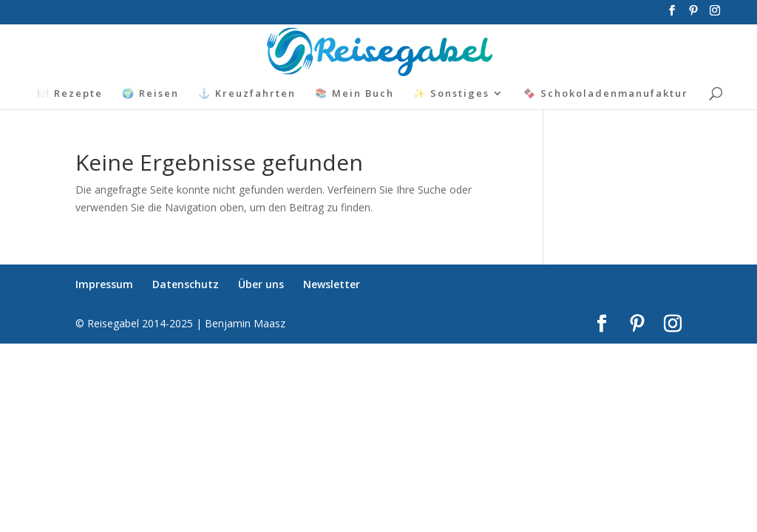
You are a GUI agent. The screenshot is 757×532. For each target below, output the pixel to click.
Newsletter (332, 284)
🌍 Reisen (150, 94)
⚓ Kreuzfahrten (247, 94)
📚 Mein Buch (354, 94)
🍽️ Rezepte (70, 94)
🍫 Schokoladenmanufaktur (606, 94)
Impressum (104, 284)
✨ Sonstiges (451, 94)
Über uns (261, 284)
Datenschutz (186, 284)
